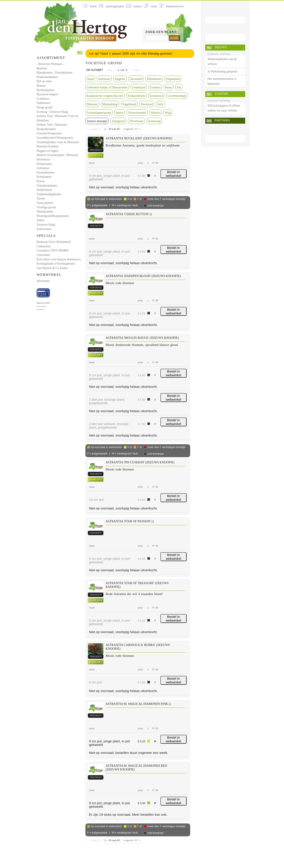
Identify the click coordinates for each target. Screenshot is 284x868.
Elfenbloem (154, 79)
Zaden (40, 220)
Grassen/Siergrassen (49, 133)
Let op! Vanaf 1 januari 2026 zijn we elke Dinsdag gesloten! (131, 53)
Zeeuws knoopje (97, 121)
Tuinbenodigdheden (49, 194)
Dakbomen (43, 103)
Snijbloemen (44, 190)
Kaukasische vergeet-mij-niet (105, 96)
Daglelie (120, 79)
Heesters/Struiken (48, 146)
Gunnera (155, 87)
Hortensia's (43, 159)
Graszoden (43, 255)
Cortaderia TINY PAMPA (53, 251)
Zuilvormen (44, 229)
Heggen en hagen (47, 151)
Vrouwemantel (137, 113)
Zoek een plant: (162, 32)
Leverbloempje (177, 96)
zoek (174, 38)
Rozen (41, 181)
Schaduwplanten (47, 186)
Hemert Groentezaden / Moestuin (57, 155)
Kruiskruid (156, 96)
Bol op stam (44, 81)
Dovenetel (136, 79)
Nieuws (221, 47)
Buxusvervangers (47, 94)
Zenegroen (118, 121)
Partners (222, 120)
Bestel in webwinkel (173, 174)
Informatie (43, 281)
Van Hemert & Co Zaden (52, 268)
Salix (161, 104)
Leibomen (43, 168)
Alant (90, 79)
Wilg (168, 113)
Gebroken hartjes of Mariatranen (107, 87)
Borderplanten (45, 90)
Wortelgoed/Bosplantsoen (53, 216)
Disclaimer (40, 309)
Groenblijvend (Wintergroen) (55, 138)
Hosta (169, 87)
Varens (41, 198)
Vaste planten (45, 203)
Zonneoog (154, 121)
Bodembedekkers (47, 77)
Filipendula (173, 79)
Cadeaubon (44, 246)
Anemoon (104, 79)
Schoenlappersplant (99, 113)
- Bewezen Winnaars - (50, 64)
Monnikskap (110, 104)
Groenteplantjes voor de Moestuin (58, 142)
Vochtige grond (46, 207)
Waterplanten (45, 212)
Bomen (41, 86)
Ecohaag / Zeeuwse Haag (52, 112)
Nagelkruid (129, 104)
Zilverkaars (136, 121)
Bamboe (42, 68)
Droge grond (44, 107)
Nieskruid (147, 104)
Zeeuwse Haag (46, 225)
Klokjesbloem (136, 96)
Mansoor (92, 104)
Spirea (120, 113)
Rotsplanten (44, 177)
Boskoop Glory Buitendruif (54, 242)
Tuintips (221, 94)
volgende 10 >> (132, 129)
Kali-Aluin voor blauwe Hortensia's (59, 259)
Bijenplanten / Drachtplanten (55, 73)
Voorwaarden (41, 306)
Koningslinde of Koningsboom (56, 264)
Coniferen (43, 99)
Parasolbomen (45, 173)
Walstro (155, 113)
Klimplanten (44, 164)
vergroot (96, 150)
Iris (179, 87)
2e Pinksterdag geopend (222, 71)
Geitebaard (139, 87)
